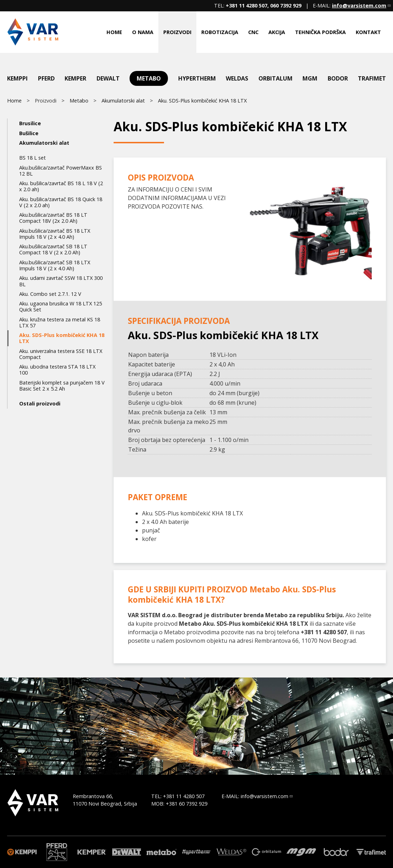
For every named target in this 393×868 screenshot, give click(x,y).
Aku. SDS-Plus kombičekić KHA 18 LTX (202, 101)
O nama (143, 32)
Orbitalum (275, 78)
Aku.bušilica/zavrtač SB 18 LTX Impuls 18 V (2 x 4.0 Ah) (55, 265)
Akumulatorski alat (123, 101)
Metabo (149, 78)
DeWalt (108, 78)
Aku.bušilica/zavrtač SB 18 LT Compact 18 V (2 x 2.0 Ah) (53, 249)
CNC (253, 32)
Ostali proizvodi (40, 403)
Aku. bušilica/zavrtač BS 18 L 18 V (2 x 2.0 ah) (61, 186)
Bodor (338, 78)
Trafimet (372, 78)
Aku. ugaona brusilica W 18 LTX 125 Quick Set (61, 306)
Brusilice (30, 123)
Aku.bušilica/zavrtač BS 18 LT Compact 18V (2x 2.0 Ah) (53, 218)
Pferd (46, 78)
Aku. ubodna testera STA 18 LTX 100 (57, 370)
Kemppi (17, 78)
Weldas (237, 78)
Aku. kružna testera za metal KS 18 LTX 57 (60, 322)
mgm (310, 78)
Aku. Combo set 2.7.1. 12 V (50, 294)
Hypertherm (197, 78)
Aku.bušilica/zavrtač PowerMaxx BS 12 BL (61, 171)
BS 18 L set (32, 158)
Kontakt (368, 32)
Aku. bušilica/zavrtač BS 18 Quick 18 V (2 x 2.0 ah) (61, 202)
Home (114, 32)
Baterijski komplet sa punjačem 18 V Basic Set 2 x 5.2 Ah (62, 386)
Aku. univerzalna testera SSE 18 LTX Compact (61, 354)
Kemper (75, 78)
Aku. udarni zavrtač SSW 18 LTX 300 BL (61, 281)
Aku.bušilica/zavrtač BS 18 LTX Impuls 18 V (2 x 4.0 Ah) (55, 234)
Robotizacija (220, 32)
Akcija (277, 32)
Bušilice (29, 133)
